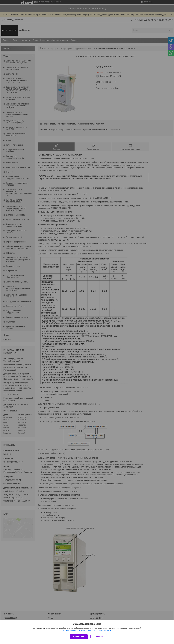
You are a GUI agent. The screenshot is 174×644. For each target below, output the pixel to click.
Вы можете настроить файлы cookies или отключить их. (86, 631)
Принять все (79, 637)
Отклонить (99, 637)
